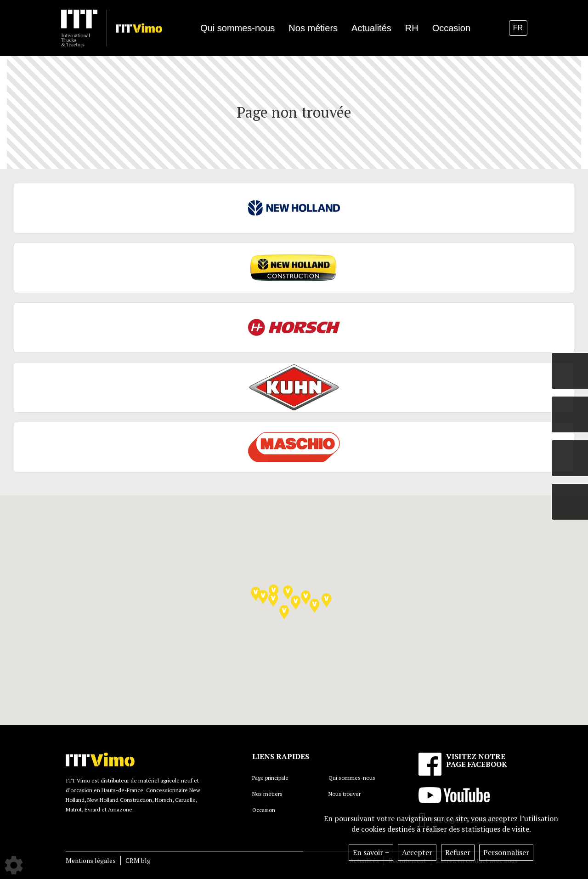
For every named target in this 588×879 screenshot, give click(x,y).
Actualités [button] (371, 28)
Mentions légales (91, 860)
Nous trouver (345, 794)
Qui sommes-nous (352, 778)
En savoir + (371, 852)
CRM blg (138, 860)
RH (412, 28)
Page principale (270, 778)
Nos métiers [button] (313, 28)
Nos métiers (267, 794)
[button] (288, 593)
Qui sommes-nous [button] (237, 28)
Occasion (451, 28)
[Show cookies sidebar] (14, 865)
